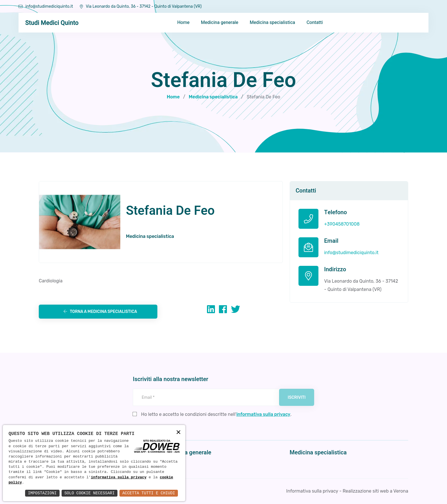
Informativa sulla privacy (312, 491)
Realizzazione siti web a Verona (375, 491)
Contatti (315, 23)
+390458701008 (342, 224)
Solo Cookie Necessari (90, 493)
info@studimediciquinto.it (46, 6)
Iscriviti (297, 397)
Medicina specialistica (272, 23)
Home (183, 23)
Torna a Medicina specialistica (100, 312)
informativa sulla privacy (119, 477)
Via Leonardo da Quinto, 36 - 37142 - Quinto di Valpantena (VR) (141, 6)
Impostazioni (42, 493)
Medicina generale (220, 23)
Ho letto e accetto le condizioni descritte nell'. (216, 414)
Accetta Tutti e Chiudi (149, 493)
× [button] (178, 433)
